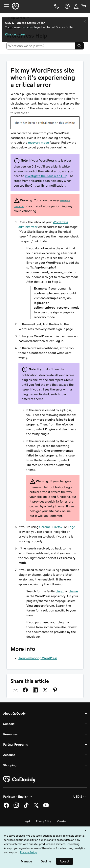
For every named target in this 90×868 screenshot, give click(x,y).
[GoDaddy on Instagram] (16, 807)
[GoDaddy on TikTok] (26, 807)
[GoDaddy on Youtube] (46, 807)
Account (9, 755)
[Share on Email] (15, 690)
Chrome (45, 527)
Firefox (57, 527)
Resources (10, 734)
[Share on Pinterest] (55, 690)
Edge (71, 527)
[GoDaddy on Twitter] (36, 807)
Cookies (62, 821)
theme (73, 591)
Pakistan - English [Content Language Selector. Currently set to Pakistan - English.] (18, 796)
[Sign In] (76, 6)
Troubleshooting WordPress (38, 658)
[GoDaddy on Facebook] (6, 807)
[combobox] (41, 46)
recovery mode (38, 142)
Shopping (10, 765)
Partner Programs (15, 744)
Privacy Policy (44, 821)
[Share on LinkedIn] (35, 690)
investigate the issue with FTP (46, 176)
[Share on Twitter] (45, 690)
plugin (60, 591)
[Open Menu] (5, 6)
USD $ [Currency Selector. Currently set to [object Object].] (80, 796)
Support (9, 724)
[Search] (79, 46)
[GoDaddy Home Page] (20, 779)
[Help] (67, 6)
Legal (27, 821)
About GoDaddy (14, 713)
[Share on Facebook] (25, 690)
